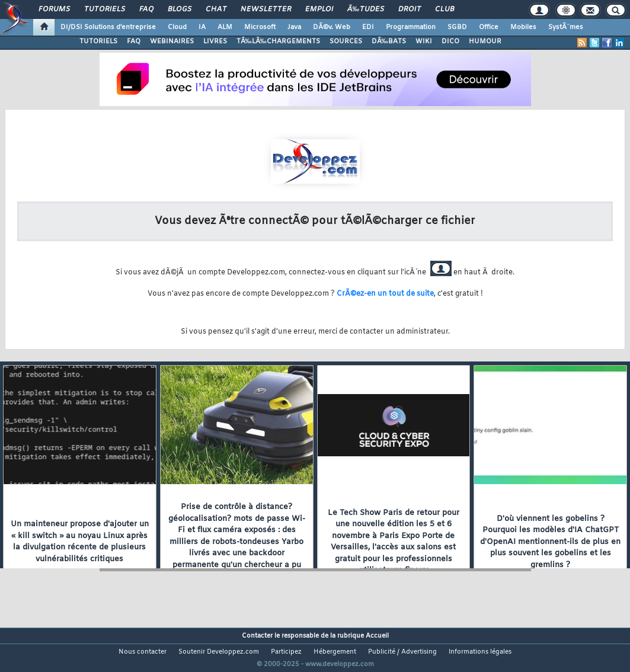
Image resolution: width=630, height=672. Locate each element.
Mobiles (523, 27)
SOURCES (346, 41)
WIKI (424, 41)
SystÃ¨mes (566, 27)
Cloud (177, 27)
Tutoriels (105, 9)
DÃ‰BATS (389, 41)
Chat (216, 9)
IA (202, 27)
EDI (368, 27)
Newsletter (266, 9)
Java (294, 27)
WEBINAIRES (172, 41)
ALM (225, 27)
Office (489, 27)
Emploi (319, 9)
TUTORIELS (98, 41)
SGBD (457, 27)
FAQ (146, 9)
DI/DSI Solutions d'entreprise (108, 27)
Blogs (180, 9)
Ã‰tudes (366, 9)
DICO (450, 41)
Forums (54, 9)
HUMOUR (485, 41)
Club (444, 9)
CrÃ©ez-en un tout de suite (385, 294)
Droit (410, 9)
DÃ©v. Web (332, 27)
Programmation (411, 27)
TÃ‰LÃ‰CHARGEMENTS (278, 41)
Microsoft (260, 27)
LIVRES (215, 41)
